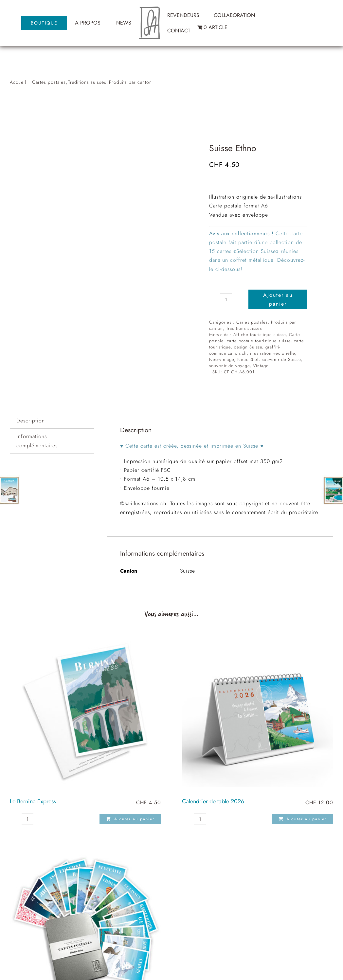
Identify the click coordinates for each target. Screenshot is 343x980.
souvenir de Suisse (281, 359)
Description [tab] (31, 421)
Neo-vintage (222, 359)
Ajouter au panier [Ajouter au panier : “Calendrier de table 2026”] (303, 819)
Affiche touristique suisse (260, 335)
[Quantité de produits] (226, 299)
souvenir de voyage (229, 366)
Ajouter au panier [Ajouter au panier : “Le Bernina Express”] (130, 819)
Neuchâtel (248, 359)
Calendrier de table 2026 (213, 801)
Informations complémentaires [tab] (37, 441)
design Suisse (248, 347)
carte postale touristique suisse (259, 341)
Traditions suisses (244, 328)
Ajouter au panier (278, 299)
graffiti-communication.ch (245, 350)
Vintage (261, 366)
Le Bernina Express (33, 801)
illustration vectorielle (272, 353)
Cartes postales (252, 322)
